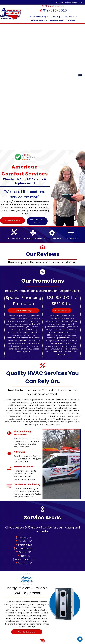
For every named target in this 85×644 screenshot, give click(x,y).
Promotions (66, 2)
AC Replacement (33, 238)
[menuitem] (39, 17)
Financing (75, 2)
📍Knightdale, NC (23, 549)
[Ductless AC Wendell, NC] (9, 489)
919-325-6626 (55, 10)
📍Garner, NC (24, 552)
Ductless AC (71, 238)
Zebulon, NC (25, 563)
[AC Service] (9, 456)
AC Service (14, 238)
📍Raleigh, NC (23, 545)
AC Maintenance (52, 238)
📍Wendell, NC (24, 541)
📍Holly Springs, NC (23, 560)
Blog (82, 2)
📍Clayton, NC (24, 538)
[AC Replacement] (9, 436)
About (58, 2)
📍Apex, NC (23, 556)
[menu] (80, 75)
